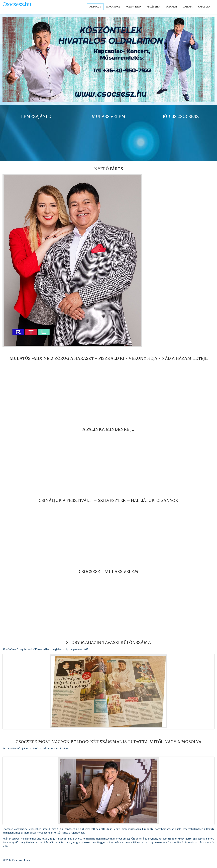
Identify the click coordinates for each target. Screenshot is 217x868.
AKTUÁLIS (95, 7)
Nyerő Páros (109, 169)
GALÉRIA (188, 7)
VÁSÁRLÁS (171, 7)
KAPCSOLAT (205, 7)
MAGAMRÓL (113, 7)
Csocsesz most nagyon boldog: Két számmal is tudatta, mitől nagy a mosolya (108, 742)
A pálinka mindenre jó (108, 429)
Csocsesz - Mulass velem (108, 572)
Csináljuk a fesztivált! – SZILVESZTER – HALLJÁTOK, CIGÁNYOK (108, 500)
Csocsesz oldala (21, 860)
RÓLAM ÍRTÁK (134, 7)
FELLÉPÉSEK (153, 7)
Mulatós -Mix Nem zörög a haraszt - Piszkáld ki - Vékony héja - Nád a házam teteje (109, 358)
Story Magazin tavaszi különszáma (108, 643)
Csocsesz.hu (17, 4)
